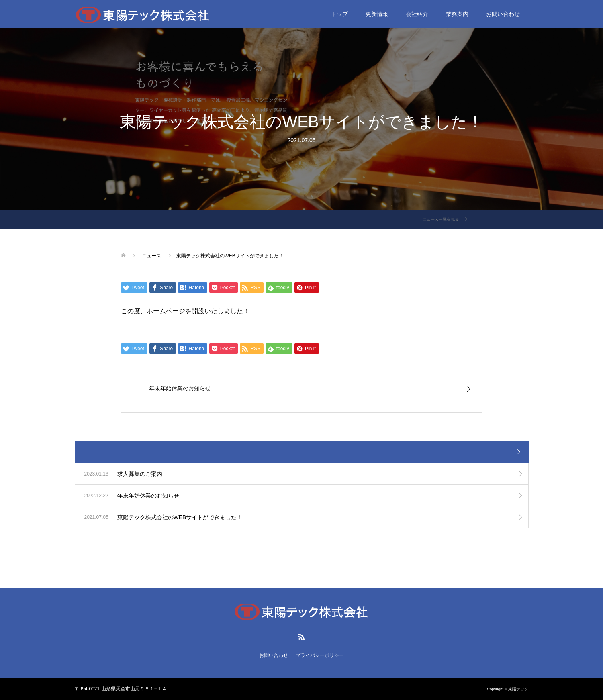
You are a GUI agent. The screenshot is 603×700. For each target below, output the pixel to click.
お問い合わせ (503, 14)
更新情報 (377, 14)
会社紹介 (417, 14)
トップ (339, 14)
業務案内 (457, 14)
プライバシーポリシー (320, 655)
